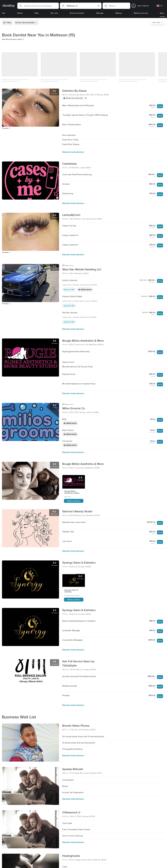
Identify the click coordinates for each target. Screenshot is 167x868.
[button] (38, 6)
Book (160, 106)
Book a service (74, 501)
